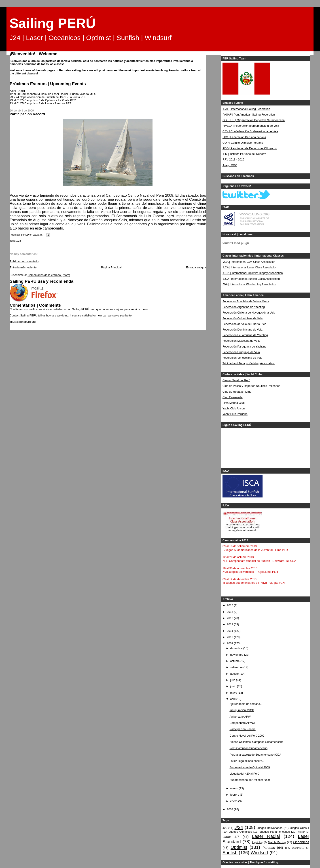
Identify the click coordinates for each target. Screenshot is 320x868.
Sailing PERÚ (52, 23)
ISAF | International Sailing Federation (246, 109)
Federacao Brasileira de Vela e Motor (246, 301)
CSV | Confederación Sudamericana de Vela (250, 131)
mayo (234, 693)
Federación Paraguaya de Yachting (245, 347)
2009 (230, 643)
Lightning (257, 842)
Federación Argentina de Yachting (244, 307)
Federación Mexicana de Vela (241, 341)
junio (234, 686)
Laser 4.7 (231, 837)
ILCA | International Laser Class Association (250, 268)
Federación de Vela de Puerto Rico (244, 324)
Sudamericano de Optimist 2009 (250, 767)
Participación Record (242, 729)
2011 (230, 631)
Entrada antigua (196, 268)
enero (234, 801)
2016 (230, 605)
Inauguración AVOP (242, 710)
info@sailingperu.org (23, 322)
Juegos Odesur (299, 828)
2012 (230, 624)
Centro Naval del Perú (236, 380)
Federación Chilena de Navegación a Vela (249, 313)
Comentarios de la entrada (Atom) (49, 275)
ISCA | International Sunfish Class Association (251, 279)
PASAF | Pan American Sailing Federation (249, 115)
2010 (230, 637)
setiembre (237, 667)
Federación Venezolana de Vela (242, 358)
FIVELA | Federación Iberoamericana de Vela (251, 126)
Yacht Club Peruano (235, 414)
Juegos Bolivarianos (269, 828)
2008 (230, 809)
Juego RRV (230, 165)
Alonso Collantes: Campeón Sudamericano (256, 742)
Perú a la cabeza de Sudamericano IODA (255, 755)
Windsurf (259, 853)
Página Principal (111, 268)
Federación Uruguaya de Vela (241, 352)
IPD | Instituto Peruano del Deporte (244, 154)
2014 (230, 612)
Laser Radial (266, 836)
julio (233, 680)
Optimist (239, 847)
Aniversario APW (240, 717)
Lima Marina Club (234, 403)
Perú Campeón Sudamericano (248, 748)
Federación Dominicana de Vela (243, 330)
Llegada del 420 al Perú (244, 774)
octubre (235, 661)
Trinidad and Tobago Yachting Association (249, 363)
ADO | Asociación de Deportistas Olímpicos (250, 148)
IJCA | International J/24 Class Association (249, 262)
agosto (235, 674)
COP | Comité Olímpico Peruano (243, 143)
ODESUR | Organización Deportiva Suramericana (254, 120)
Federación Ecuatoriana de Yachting (245, 335)
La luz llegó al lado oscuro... (247, 761)
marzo (235, 788)
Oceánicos (301, 842)
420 (225, 828)
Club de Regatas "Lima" (237, 392)
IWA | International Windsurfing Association (249, 284)
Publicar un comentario (24, 261)
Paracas (269, 848)
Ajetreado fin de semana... (246, 704)
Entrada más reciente (23, 268)
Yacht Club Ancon (234, 409)
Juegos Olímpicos (241, 832)
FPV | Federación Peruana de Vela (244, 137)
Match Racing (277, 842)
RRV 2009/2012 (295, 848)
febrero (235, 795)
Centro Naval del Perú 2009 (247, 736)
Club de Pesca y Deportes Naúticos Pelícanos (251, 386)
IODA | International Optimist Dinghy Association (253, 273)
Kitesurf (301, 832)
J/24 (19, 241)
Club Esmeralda (233, 397)
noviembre (237, 655)
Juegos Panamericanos (275, 832)
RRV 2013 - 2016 (233, 160)
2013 (230, 618)
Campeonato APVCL (242, 723)
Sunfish (230, 853)
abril (233, 699)
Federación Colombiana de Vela (243, 318)
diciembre (237, 648)
